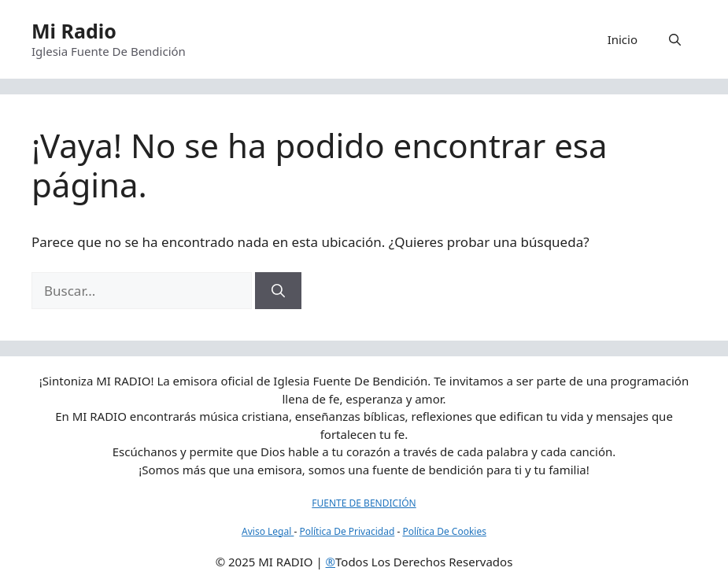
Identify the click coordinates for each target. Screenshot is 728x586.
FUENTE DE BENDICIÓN (364, 503)
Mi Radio (74, 31)
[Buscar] (278, 291)
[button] (675, 39)
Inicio (623, 39)
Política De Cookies (444, 531)
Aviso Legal (268, 531)
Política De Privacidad (347, 531)
